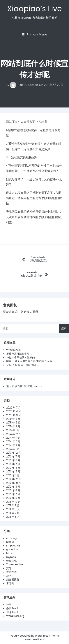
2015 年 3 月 (13, 427)
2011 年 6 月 (13, 517)
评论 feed (12, 612)
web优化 (11, 561)
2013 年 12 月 (14, 453)
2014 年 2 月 (13, 445)
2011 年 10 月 (13, 502)
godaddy (12, 550)
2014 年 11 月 (13, 438)
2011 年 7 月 (13, 513)
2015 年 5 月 (13, 423)
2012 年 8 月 (13, 490)
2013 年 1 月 (13, 475)
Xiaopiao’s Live (34, 9)
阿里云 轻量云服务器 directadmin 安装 (29, 361)
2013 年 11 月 (13, 457)
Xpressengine (15, 564)
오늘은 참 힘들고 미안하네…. (22, 365)
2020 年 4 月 (14, 411)
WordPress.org (15, 616)
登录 (35, 312)
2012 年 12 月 (14, 479)
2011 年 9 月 (13, 506)
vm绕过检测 (13, 350)
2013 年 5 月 (13, 472)
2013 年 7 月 (13, 464)
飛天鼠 (10, 386)
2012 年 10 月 (14, 483)
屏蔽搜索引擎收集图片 (19, 354)
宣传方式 (11, 572)
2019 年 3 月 (13, 419)
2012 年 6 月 (13, 498)
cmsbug (11, 538)
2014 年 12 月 (14, 434)
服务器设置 (13, 580)
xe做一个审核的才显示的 (21, 357)
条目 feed (12, 608)
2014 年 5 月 (13, 441)
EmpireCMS (13, 546)
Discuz (10, 542)
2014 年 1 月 (13, 449)
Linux (9, 553)
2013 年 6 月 (13, 468)
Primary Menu (34, 34)
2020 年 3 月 (14, 415)
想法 (9, 576)
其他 (9, 568)
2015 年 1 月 (13, 430)
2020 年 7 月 (14, 408)
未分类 (10, 583)
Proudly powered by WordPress (29, 636)
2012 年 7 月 (13, 494)
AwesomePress (34, 639)
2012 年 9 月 (13, 487)
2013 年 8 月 (13, 460)
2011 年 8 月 (13, 509)
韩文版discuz (33, 386)
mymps (11, 557)
